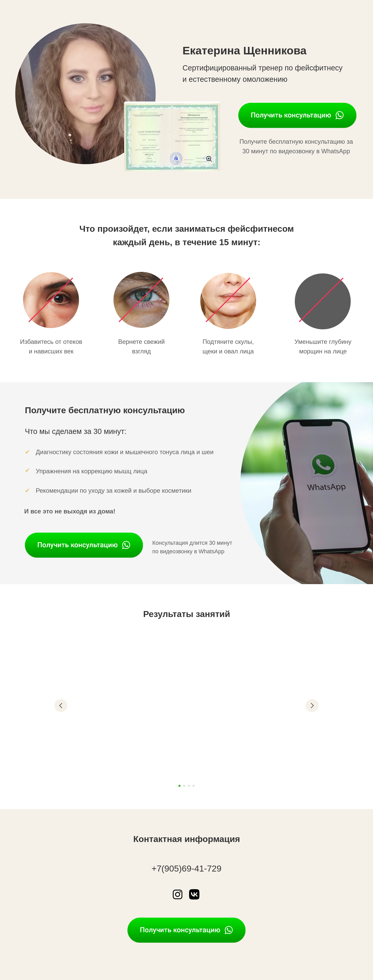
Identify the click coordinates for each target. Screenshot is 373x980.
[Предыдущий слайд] (61, 706)
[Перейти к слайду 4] (193, 786)
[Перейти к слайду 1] (180, 786)
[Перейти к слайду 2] (184, 786)
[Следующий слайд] (312, 706)
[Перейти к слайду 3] (189, 786)
